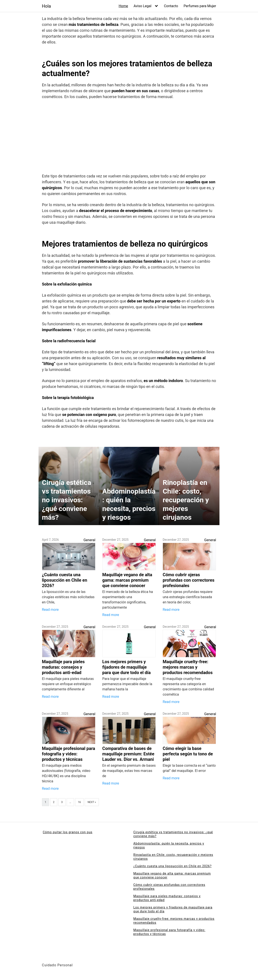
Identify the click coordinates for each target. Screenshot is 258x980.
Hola (46, 6)
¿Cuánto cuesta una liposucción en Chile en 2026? (173, 866)
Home (123, 6)
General (89, 540)
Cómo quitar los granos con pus (68, 832)
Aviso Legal (143, 6)
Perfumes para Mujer (200, 6)
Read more (50, 610)
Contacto (171, 6)
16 (79, 802)
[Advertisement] (129, 137)
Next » (92, 802)
